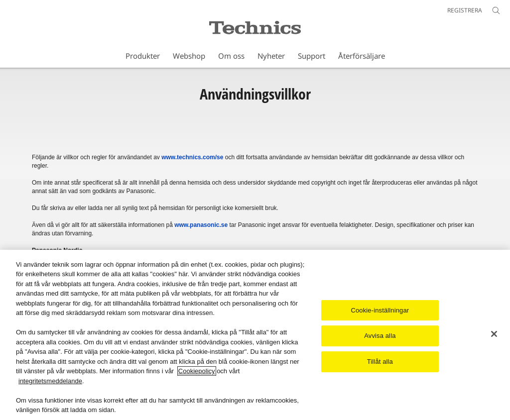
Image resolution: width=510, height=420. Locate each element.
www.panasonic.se (201, 225)
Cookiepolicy (197, 371)
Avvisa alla (380, 336)
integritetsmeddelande (50, 381)
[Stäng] (494, 334)
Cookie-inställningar (380, 310)
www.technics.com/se (192, 157)
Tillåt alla (380, 362)
